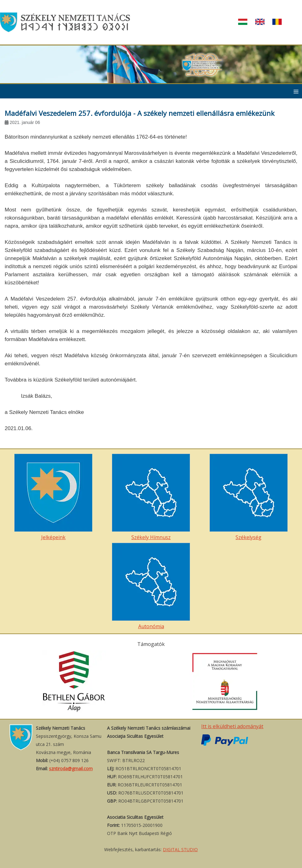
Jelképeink (53, 497)
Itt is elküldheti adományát (232, 726)
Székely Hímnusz (151, 497)
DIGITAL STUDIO (180, 849)
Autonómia (151, 586)
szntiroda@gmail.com (71, 768)
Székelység (249, 497)
